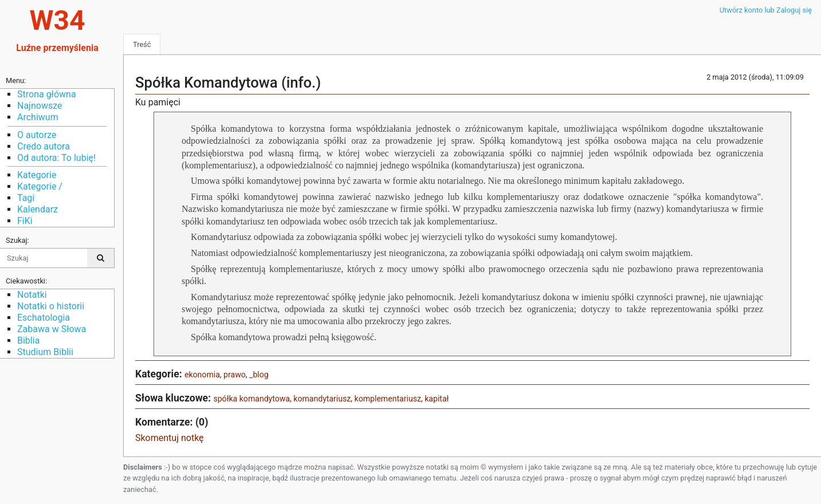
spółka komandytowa (252, 399)
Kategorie (37, 175)
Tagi (26, 198)
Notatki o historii (51, 306)
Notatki (32, 295)
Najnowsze (40, 106)
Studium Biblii (45, 352)
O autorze (37, 135)
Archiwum (38, 117)
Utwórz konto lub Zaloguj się (766, 10)
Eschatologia (44, 318)
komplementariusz (388, 399)
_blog (259, 375)
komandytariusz (322, 399)
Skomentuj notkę (170, 438)
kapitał (437, 399)
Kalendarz (38, 209)
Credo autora (44, 146)
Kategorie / (40, 186)
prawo (235, 375)
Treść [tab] (142, 44)
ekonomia (202, 375)
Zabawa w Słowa (52, 329)
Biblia (28, 340)
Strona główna (47, 94)
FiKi (25, 221)
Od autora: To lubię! (56, 158)
